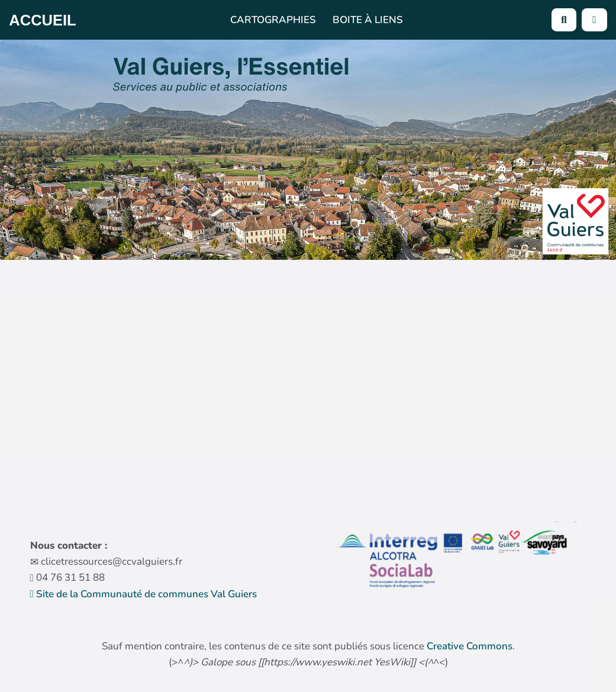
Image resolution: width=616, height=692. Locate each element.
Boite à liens (368, 20)
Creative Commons (470, 646)
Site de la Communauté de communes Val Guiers (143, 594)
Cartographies (273, 20)
